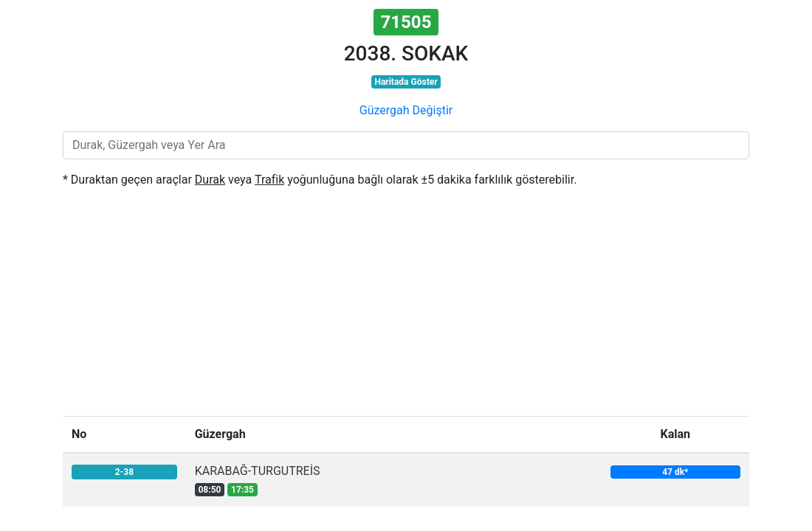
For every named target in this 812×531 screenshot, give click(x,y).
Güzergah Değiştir (406, 110)
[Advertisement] (406, 305)
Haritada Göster (406, 82)
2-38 (124, 472)
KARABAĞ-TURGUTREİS (258, 471)
